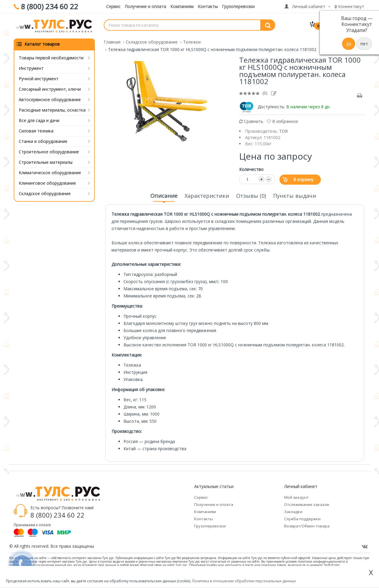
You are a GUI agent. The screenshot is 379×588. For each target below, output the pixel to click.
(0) (265, 93)
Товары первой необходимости (51, 58)
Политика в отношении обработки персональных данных (244, 581)
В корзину (303, 179)
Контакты (208, 6)
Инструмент (31, 68)
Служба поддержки (302, 519)
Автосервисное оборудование (50, 99)
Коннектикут (349, 6)
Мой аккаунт (296, 497)
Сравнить (251, 121)
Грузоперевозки (238, 6)
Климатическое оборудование (50, 173)
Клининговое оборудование (47, 183)
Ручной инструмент (39, 79)
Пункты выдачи (295, 196)
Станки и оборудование (43, 141)
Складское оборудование (45, 193)
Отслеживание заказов (307, 504)
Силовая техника (36, 131)
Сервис (113, 6)
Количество (251, 169)
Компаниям (182, 6)
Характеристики (207, 196)
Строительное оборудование (49, 152)
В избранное (283, 121)
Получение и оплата (145, 6)
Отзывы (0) (251, 196)
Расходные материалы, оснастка (52, 110)
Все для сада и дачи (39, 120)
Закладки (293, 512)
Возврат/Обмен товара (307, 526)
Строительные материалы (46, 162)
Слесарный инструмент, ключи (50, 89)
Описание (164, 197)
